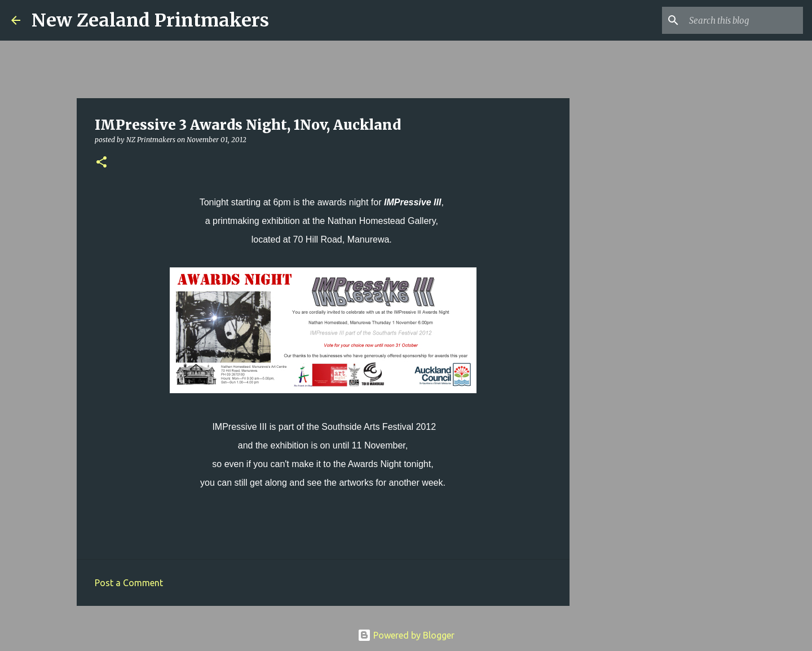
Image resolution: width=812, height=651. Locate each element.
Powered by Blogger (406, 635)
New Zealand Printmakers (150, 20)
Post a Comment (129, 583)
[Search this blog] (744, 20)
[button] (101, 163)
